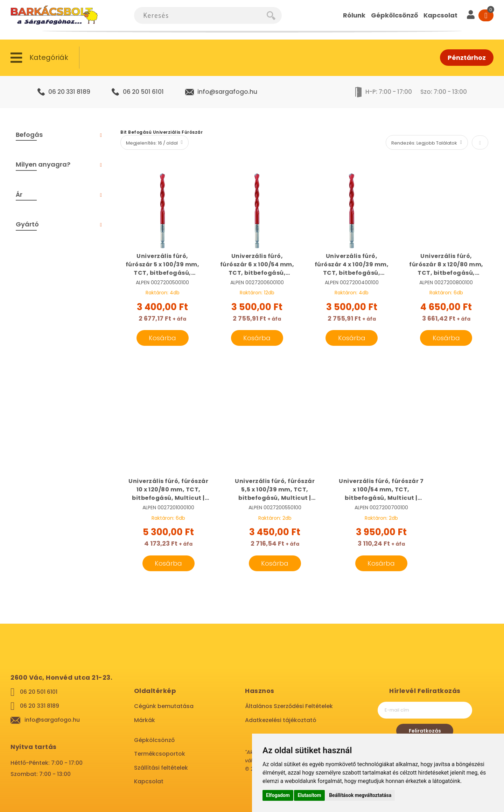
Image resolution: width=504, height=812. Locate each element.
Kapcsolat (149, 781)
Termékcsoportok (160, 754)
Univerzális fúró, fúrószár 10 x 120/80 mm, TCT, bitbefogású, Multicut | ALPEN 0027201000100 (168, 490)
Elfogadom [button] (278, 795)
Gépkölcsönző (154, 740)
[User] (471, 15)
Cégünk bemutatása (164, 706)
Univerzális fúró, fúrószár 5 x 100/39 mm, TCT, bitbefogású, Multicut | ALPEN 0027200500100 (163, 265)
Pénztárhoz (467, 58)
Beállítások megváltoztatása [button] (360, 795)
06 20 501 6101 (143, 92)
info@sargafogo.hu (227, 92)
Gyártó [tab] (27, 224)
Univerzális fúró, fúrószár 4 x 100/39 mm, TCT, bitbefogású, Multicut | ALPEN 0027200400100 (352, 265)
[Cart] (486, 15)
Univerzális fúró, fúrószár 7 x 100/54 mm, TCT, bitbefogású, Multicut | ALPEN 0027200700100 (381, 490)
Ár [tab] (19, 194)
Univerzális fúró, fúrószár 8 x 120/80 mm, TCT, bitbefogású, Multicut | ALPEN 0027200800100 (446, 265)
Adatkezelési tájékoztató (281, 720)
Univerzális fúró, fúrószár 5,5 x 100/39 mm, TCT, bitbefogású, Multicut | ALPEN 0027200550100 (275, 490)
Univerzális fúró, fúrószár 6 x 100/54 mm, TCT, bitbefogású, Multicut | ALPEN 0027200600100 (257, 265)
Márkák (145, 720)
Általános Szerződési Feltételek (289, 706)
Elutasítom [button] (309, 795)
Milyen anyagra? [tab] (43, 164)
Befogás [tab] (29, 135)
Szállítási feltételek (161, 768)
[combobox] (200, 15)
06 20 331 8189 (69, 92)
